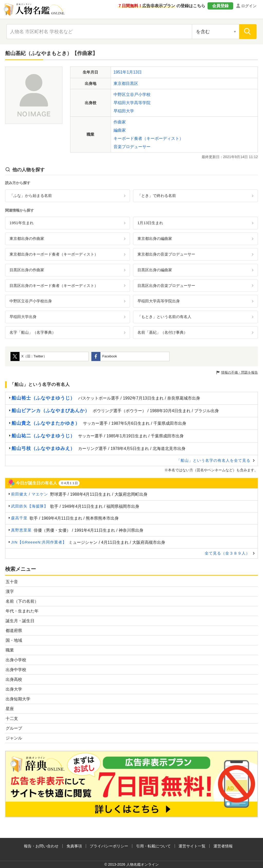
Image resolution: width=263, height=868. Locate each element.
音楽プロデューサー (132, 147)
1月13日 (134, 72)
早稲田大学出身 (23, 317)
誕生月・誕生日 (20, 621)
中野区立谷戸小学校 (132, 94)
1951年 (120, 72)
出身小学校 (16, 660)
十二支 (12, 718)
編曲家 (120, 130)
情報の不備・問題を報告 (239, 372)
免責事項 (74, 846)
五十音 (12, 582)
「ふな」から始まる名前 (31, 196)
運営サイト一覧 (192, 846)
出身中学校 (16, 670)
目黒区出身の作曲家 (27, 270)
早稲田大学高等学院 (132, 103)
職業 (10, 650)
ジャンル (14, 738)
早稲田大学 (124, 111)
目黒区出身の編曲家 (155, 270)
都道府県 (14, 631)
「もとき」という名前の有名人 (164, 317)
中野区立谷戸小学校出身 (31, 301)
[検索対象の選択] (215, 32)
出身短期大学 (18, 699)
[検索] (248, 32)
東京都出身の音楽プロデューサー (166, 254)
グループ (14, 728)
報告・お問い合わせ (41, 846)
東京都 (120, 83)
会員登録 (220, 6)
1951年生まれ (22, 223)
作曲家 (120, 122)
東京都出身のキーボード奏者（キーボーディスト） (54, 254)
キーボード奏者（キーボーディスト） (148, 138)
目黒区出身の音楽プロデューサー (166, 286)
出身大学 (14, 689)
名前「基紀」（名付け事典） (162, 332)
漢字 (10, 591)
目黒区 (132, 83)
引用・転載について (153, 846)
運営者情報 (223, 846)
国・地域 (14, 640)
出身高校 (14, 679)
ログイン (249, 6)
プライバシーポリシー (109, 846)
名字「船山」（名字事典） (33, 332)
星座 (10, 709)
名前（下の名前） (22, 601)
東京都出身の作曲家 (27, 238)
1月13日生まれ (150, 223)
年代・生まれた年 (22, 611)
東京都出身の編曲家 (155, 238)
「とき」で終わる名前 (157, 196)
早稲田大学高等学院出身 (159, 301)
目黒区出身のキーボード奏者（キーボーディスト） (54, 286)
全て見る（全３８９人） (227, 553)
